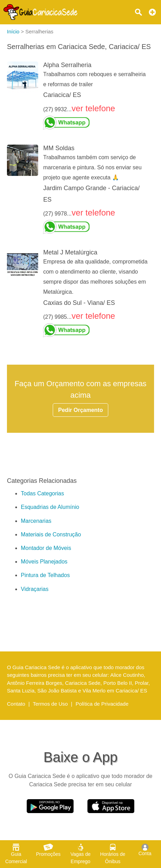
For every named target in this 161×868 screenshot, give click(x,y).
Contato (16, 704)
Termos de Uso (50, 704)
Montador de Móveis (46, 548)
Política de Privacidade (102, 704)
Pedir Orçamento (81, 410)
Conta (145, 850)
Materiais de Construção (51, 534)
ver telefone (93, 108)
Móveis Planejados (44, 562)
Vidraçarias (35, 589)
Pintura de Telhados (45, 575)
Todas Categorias (43, 493)
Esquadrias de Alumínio (50, 507)
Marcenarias (36, 521)
